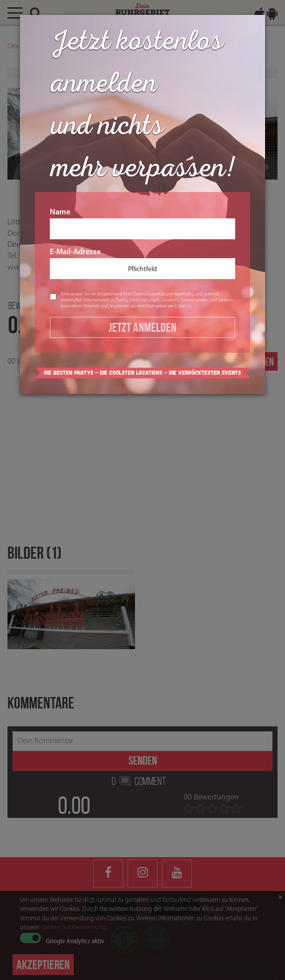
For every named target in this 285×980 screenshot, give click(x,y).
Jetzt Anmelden (142, 327)
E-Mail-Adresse (142, 264)
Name (142, 224)
